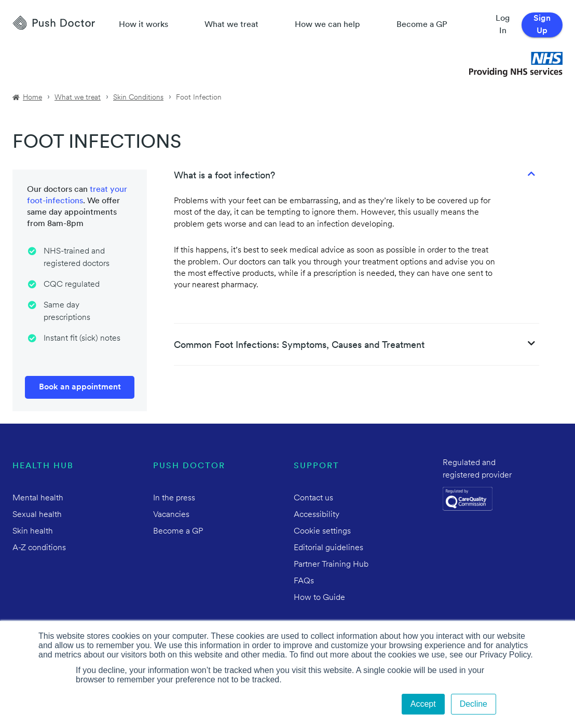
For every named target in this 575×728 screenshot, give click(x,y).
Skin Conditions (138, 98)
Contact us (313, 498)
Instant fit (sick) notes (82, 339)
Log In (503, 25)
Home (32, 98)
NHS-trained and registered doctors (77, 258)
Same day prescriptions (67, 312)
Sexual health (37, 515)
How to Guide (319, 598)
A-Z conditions (39, 548)
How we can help (327, 25)
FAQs (304, 581)
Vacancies (171, 515)
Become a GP (422, 25)
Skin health (33, 531)
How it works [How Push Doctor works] (143, 25)
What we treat (231, 25)
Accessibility (317, 515)
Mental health (38, 498)
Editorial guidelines (328, 548)
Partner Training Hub (331, 565)
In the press (174, 498)
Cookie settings (322, 531)
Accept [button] (423, 704)
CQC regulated (72, 285)
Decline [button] (474, 704)
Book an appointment (80, 387)
